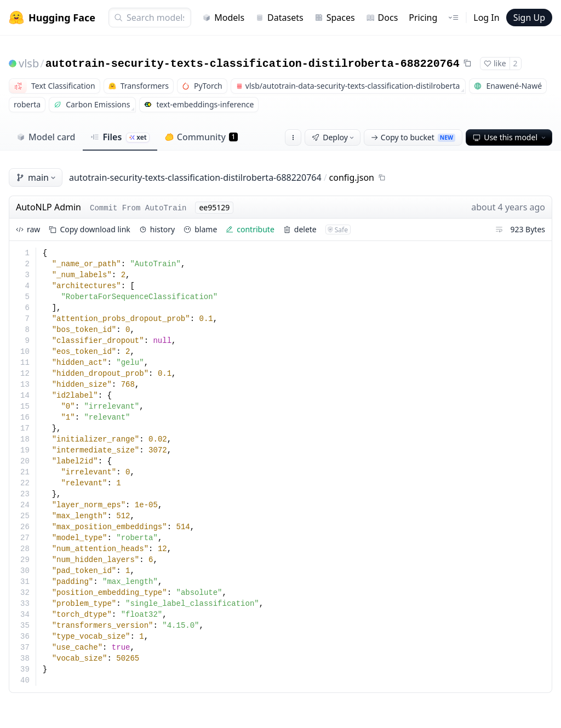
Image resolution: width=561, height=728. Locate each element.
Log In (486, 18)
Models (223, 18)
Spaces (335, 18)
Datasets (279, 18)
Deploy (334, 137)
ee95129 (214, 207)
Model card (46, 137)
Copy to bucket (413, 137)
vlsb (29, 63)
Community (201, 137)
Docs (382, 18)
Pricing (423, 18)
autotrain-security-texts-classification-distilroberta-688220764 (253, 64)
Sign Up (529, 18)
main (37, 177)
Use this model (510, 137)
